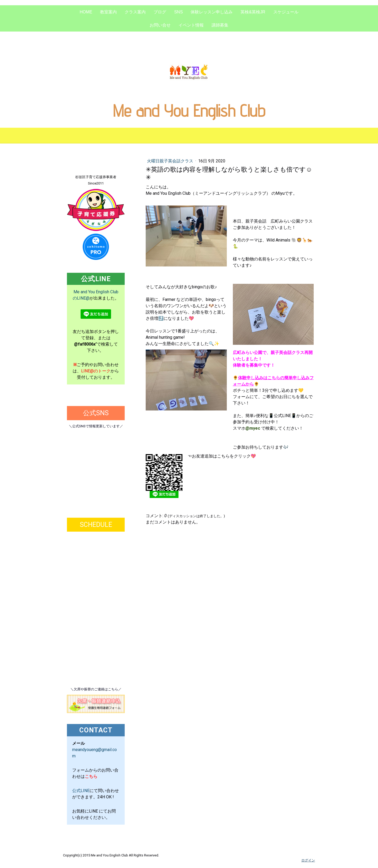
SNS (178, 12)
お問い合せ (160, 25)
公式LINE (81, 791)
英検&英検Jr (253, 12)
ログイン (308, 860)
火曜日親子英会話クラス (171, 161)
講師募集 (220, 25)
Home (86, 12)
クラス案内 (135, 12)
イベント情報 (191, 25)
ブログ (160, 12)
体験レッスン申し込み (212, 12)
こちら (91, 776)
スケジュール (286, 12)
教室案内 (108, 12)
